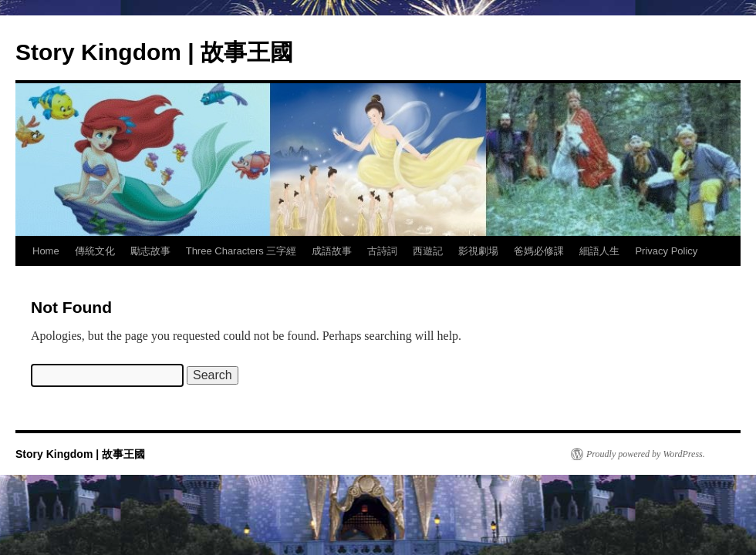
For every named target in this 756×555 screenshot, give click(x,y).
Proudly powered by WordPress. (646, 454)
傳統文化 (95, 251)
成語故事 (332, 251)
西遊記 (428, 251)
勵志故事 (150, 251)
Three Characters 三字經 (241, 251)
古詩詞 (382, 251)
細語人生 (599, 251)
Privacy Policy (666, 251)
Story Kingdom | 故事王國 (154, 52)
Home (46, 251)
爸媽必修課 (539, 251)
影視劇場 (478, 251)
